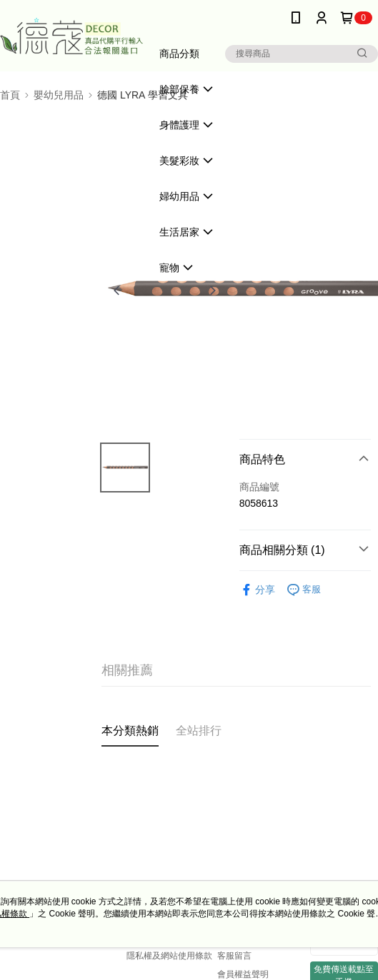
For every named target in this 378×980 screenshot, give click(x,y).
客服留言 (234, 956)
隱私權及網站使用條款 (169, 956)
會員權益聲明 (243, 974)
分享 (257, 590)
